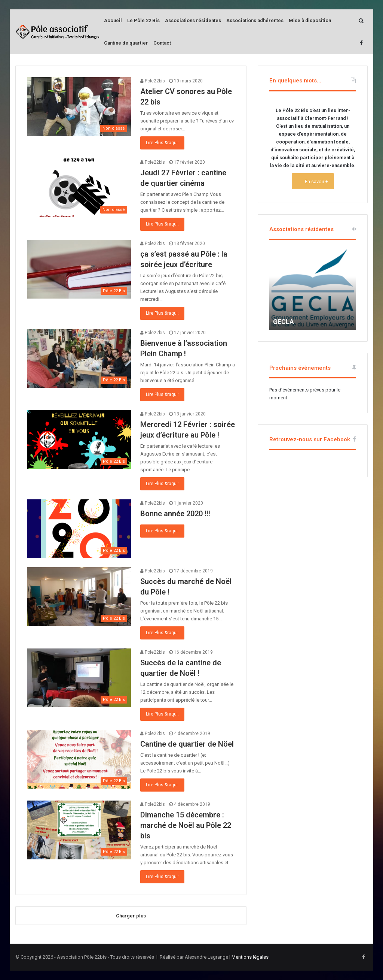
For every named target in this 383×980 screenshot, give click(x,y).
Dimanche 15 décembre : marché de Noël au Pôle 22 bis (186, 825)
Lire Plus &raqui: (162, 143)
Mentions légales (250, 957)
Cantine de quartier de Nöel (187, 744)
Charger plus (131, 916)
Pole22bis (153, 81)
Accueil (113, 20)
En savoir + (316, 182)
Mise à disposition (310, 20)
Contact (162, 43)
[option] (313, 289)
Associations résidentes (193, 20)
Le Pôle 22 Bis (143, 20)
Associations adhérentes (255, 20)
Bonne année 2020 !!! (175, 514)
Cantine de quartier (126, 43)
